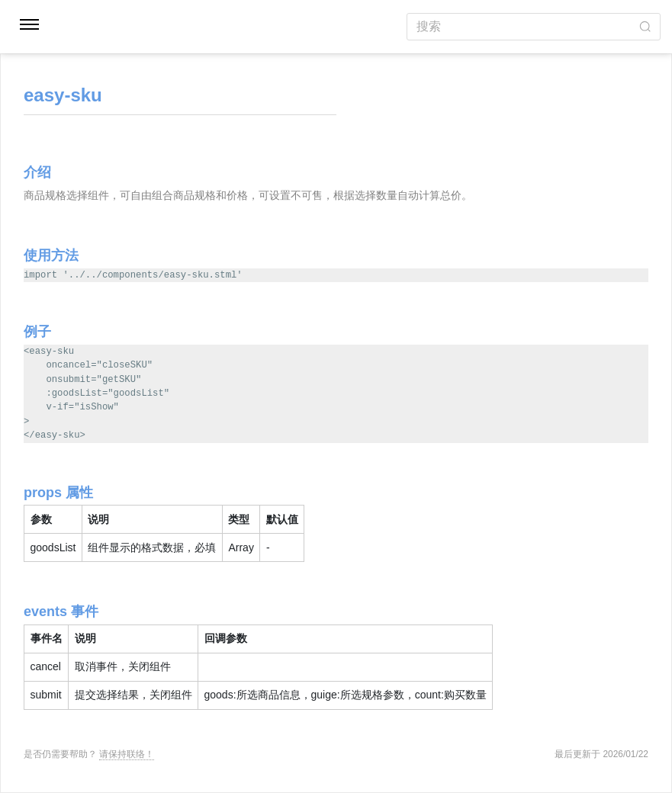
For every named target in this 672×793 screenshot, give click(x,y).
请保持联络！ (127, 754)
